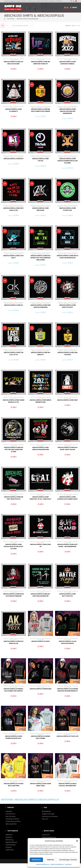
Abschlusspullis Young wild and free (14, 785)
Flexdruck (9, 837)
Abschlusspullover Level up (40, 545)
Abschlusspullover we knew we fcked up (40, 63)
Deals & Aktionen (37, 108)
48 (73, 26)
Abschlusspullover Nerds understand (40, 401)
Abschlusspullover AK (13, 305)
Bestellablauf (46, 811)
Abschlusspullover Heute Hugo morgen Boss (67, 257)
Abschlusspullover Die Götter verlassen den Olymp (14, 450)
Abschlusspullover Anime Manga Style (13, 401)
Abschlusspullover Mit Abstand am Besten (40, 595)
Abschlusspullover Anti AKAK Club (13, 209)
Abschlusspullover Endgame (40, 209)
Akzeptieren (36, 860)
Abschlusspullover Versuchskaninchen (40, 448)
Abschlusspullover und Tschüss (68, 354)
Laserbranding (10, 845)
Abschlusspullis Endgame (40, 689)
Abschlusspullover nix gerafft (40, 354)
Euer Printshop (10, 816)
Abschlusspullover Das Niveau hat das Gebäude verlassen (40, 258)
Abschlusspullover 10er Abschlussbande (40, 306)
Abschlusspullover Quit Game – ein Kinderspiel (67, 545)
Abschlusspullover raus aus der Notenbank (13, 595)
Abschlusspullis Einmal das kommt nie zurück (13, 690)
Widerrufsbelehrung (49, 837)
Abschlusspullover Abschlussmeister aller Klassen (68, 161)
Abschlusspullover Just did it (13, 257)
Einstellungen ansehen (68, 860)
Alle (79, 26)
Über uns (45, 819)
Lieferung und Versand (50, 816)
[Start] (5, 19)
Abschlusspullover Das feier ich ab (13, 642)
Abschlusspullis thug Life (67, 736)
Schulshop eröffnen (12, 819)
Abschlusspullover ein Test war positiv (14, 498)
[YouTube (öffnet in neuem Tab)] (76, 1)
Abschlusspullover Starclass (68, 209)
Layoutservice (10, 814)
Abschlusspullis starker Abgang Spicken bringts (67, 690)
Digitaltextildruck (11, 842)
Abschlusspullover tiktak (40, 160)
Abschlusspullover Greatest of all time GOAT (40, 498)
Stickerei (9, 847)
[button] (77, 841)
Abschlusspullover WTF (13, 159)
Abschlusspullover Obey (67, 400)
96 (76, 26)
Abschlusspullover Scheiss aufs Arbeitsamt (68, 498)
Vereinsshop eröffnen (13, 821)
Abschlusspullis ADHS (40, 641)
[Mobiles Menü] (73, 7)
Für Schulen (14, 60)
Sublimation (10, 850)
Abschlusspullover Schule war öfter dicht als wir (13, 547)
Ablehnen (51, 860)
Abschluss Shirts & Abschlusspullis (27, 19)
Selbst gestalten (11, 824)
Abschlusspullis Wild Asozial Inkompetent (68, 785)
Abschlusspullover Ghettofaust (68, 306)
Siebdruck (9, 835)
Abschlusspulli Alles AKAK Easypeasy (68, 642)
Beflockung (9, 840)
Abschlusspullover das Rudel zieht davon (68, 448)
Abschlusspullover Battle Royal (68, 595)
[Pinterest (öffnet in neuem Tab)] (71, 1)
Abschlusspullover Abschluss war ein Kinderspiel (68, 111)
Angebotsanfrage (48, 814)
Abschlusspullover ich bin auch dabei (13, 63)
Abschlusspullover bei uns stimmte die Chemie (40, 110)
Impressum (68, 864)
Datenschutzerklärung (43, 864)
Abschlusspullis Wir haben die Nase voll (14, 737)
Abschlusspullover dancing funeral (68, 63)
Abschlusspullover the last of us (13, 354)
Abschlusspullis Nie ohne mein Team (40, 785)
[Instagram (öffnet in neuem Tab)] (74, 1)
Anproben (9, 811)
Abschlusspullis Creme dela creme (40, 737)
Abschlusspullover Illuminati (13, 110)
